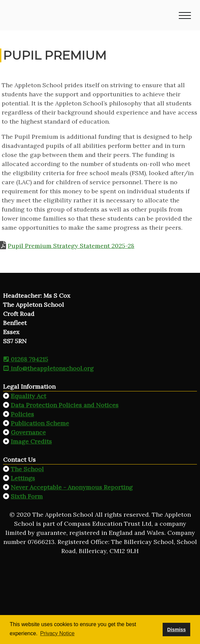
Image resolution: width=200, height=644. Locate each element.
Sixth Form (27, 496)
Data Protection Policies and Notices (65, 405)
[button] (185, 15)
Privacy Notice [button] (57, 633)
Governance (28, 432)
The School (27, 469)
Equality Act (28, 396)
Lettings (23, 478)
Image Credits (31, 441)
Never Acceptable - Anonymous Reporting (72, 487)
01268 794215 (26, 359)
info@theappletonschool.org (48, 368)
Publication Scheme (40, 423)
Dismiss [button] (176, 630)
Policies (22, 414)
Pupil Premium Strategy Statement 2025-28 (71, 246)
